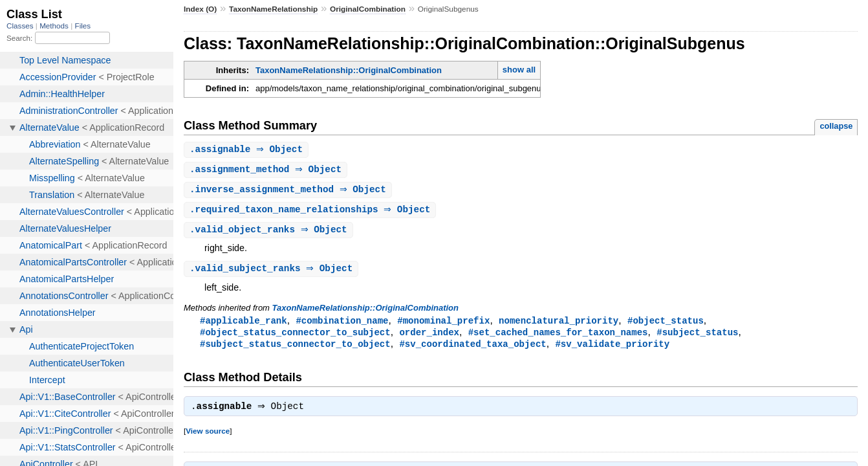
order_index (429, 337)
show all (519, 70)
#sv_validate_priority (612, 349)
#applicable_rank (244, 325)
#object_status (666, 325)
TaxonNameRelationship (273, 9)
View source (208, 438)
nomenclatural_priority (559, 325)
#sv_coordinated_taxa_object (472, 349)
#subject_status (697, 337)
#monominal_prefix (443, 325)
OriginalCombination (368, 9)
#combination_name (342, 325)
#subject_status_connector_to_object (295, 349)
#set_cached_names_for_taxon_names (558, 337)
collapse (836, 126)
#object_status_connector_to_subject (295, 337)
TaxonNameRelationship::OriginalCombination (349, 70)
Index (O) (200, 9)
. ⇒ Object (248, 150)
